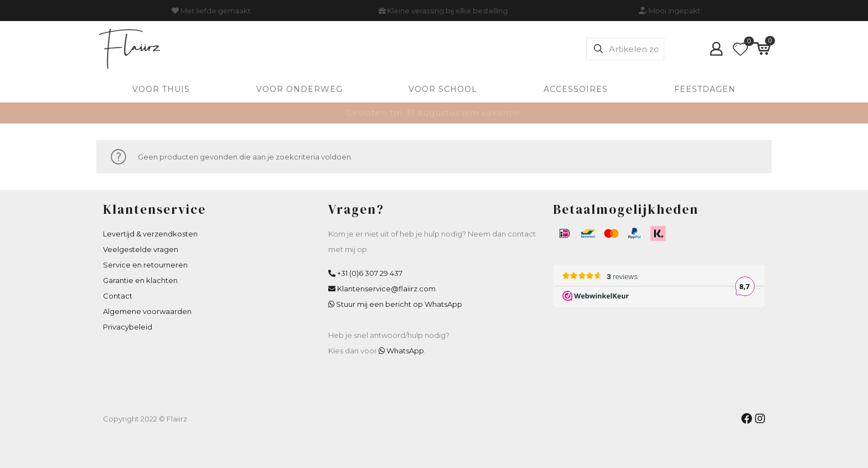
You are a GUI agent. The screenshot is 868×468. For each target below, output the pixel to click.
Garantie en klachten (140, 280)
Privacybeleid (128, 327)
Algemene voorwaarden (147, 311)
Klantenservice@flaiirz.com (386, 289)
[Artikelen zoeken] (625, 49)
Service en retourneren (145, 265)
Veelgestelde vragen (141, 249)
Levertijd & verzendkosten (150, 234)
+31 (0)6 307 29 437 (370, 273)
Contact (118, 296)
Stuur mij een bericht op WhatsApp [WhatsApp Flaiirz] (399, 304)
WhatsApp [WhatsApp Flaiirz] (405, 351)
